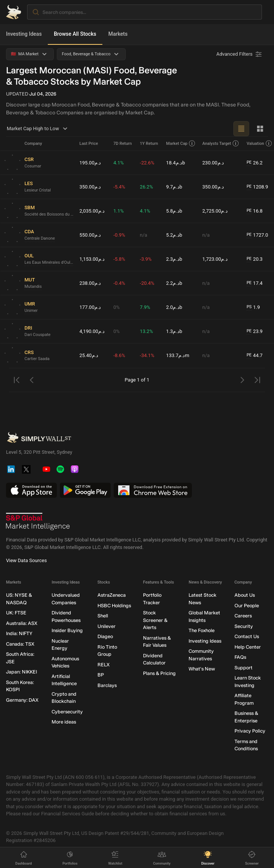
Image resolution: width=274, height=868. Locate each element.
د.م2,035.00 (92, 211)
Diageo (105, 636)
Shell (103, 616)
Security (244, 626)
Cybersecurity (67, 712)
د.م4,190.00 (92, 331)
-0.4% (119, 283)
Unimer (31, 311)
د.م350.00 (90, 187)
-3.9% (146, 259)
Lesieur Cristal (38, 190)
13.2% (147, 331)
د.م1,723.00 (215, 259)
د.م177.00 (90, 307)
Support (244, 668)
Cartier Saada (37, 359)
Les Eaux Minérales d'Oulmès (49, 262)
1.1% (119, 211)
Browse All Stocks (75, 34)
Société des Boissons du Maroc (49, 214)
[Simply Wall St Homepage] (14, 12)
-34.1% (147, 355)
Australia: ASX (22, 623)
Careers (243, 616)
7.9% (145, 307)
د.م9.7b (174, 187)
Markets (118, 34)
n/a (144, 235)
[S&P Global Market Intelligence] (38, 521)
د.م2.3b (174, 259)
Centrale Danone (40, 238)
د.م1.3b (174, 331)
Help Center (248, 647)
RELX (104, 665)
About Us (245, 595)
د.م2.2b (174, 283)
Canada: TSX (20, 644)
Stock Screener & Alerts (155, 620)
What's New (202, 669)
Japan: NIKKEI (21, 672)
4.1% (119, 163)
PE (249, 162)
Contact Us (247, 636)
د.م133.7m (178, 355)
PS (249, 307)
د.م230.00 (213, 163)
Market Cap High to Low (38, 129)
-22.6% (147, 163)
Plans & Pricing (159, 673)
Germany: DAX (22, 700)
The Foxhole (202, 630)
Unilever (107, 626)
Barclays (107, 685)
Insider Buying (67, 630)
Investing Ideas (24, 34)
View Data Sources (26, 560)
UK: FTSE (16, 613)
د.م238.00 (90, 283)
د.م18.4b (175, 163)
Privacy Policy (250, 731)
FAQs (240, 657)
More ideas (64, 722)
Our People (247, 606)
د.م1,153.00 (92, 259)
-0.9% (119, 235)
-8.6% (119, 355)
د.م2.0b (174, 307)
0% (116, 307)
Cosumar (33, 166)
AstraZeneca (112, 595)
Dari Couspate (37, 335)
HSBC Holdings (114, 606)
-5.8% (119, 259)
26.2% (147, 187)
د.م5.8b (174, 211)
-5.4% (119, 187)
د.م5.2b (174, 235)
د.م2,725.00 (215, 211)
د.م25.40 (89, 355)
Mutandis (33, 287)
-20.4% (147, 283)
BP (101, 675)
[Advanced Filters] (240, 54)
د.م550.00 (90, 235)
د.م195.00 (90, 163)
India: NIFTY (19, 633)
